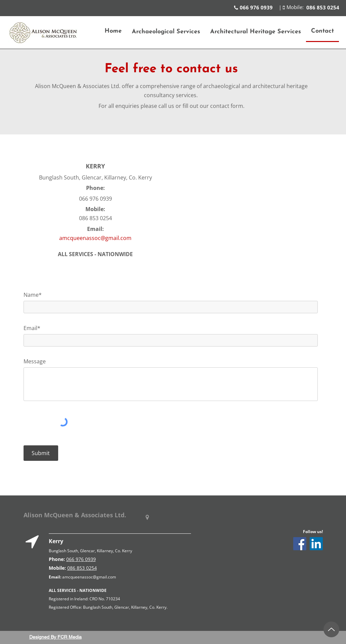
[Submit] (41, 453)
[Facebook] (300, 544)
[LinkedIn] (316, 544)
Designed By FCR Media (55, 637)
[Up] (331, 629)
